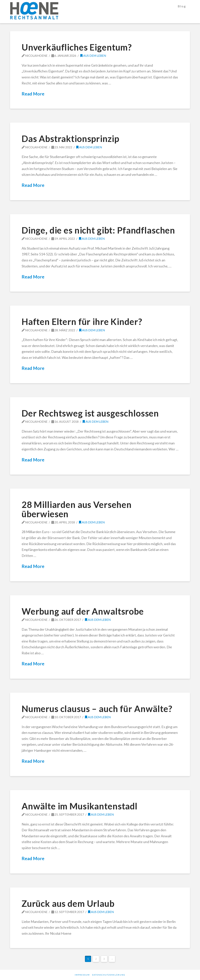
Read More (33, 94)
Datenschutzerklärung (109, 975)
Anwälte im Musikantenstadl (80, 806)
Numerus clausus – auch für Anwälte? (97, 709)
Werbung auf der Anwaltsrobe (83, 611)
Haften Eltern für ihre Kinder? (82, 322)
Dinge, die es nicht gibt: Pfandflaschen (98, 230)
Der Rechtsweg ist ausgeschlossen (90, 413)
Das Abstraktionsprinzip (70, 139)
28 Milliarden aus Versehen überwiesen (77, 509)
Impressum (82, 975)
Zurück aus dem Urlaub (68, 904)
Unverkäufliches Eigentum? (77, 47)
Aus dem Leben (93, 56)
